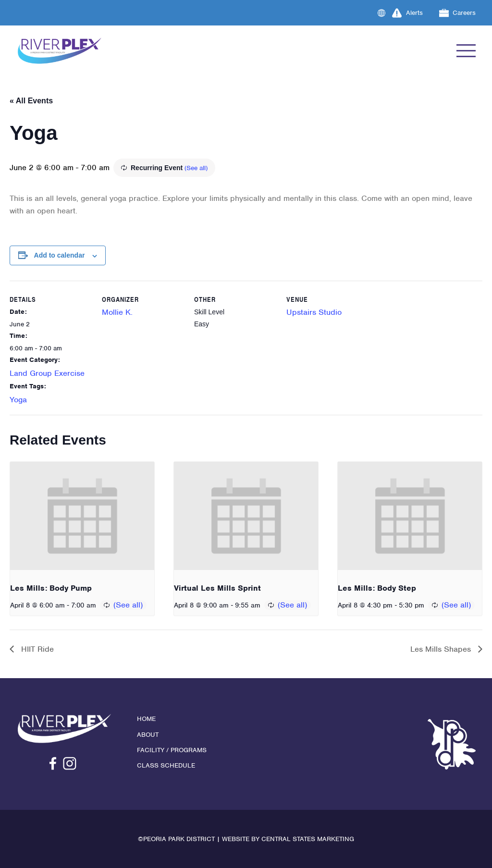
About (148, 735)
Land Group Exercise (47, 373)
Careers (458, 13)
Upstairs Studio (314, 312)
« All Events (31, 101)
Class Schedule (166, 765)
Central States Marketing (308, 839)
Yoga (18, 400)
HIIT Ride (36, 649)
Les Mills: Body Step (377, 588)
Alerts (407, 13)
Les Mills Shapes (442, 649)
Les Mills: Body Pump (51, 588)
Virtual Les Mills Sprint (217, 588)
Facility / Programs (172, 750)
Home (146, 719)
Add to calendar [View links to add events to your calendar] (60, 255)
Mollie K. (117, 312)
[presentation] (82, 516)
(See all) (196, 168)
